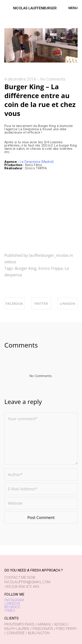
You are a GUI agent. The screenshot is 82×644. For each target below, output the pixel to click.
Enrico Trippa (50, 268)
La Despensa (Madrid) (36, 162)
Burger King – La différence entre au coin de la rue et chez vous (40, 100)
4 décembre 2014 (20, 79)
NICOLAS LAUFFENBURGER (35, 8)
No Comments (53, 79)
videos (10, 262)
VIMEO (10, 610)
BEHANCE (12, 607)
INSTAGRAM (14, 600)
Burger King (26, 268)
